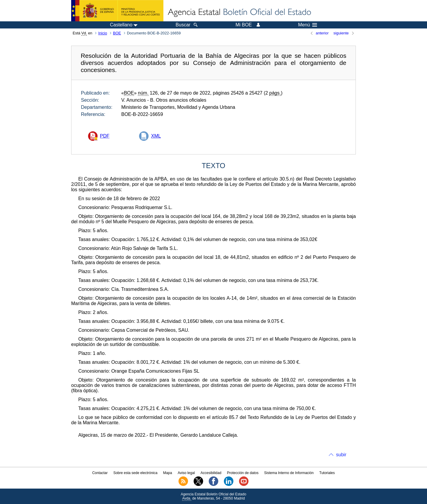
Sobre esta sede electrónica (135, 473)
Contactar (100, 473)
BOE (117, 33)
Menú (307, 25)
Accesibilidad (211, 473)
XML (156, 136)
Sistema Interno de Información (289, 473)
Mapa (168, 473)
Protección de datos (243, 473)
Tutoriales (327, 473)
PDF (105, 136)
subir (341, 455)
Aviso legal (186, 473)
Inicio (103, 33)
